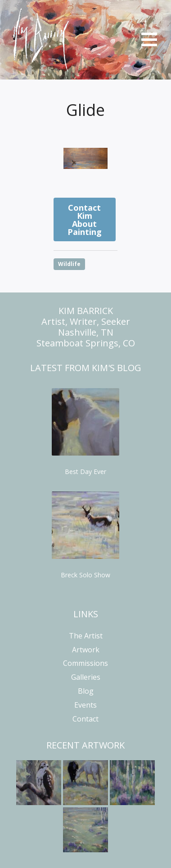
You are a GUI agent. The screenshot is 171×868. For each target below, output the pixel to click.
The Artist (86, 636)
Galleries (86, 677)
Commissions (85, 663)
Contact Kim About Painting (85, 220)
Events (85, 705)
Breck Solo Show (85, 575)
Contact (85, 719)
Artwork (86, 650)
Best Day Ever (85, 472)
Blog (86, 691)
